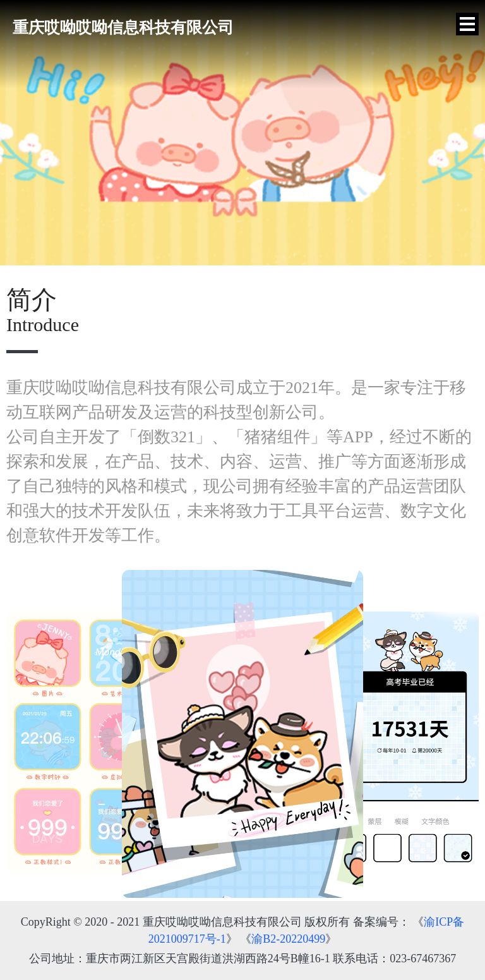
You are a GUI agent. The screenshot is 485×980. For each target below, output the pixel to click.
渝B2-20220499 (288, 939)
